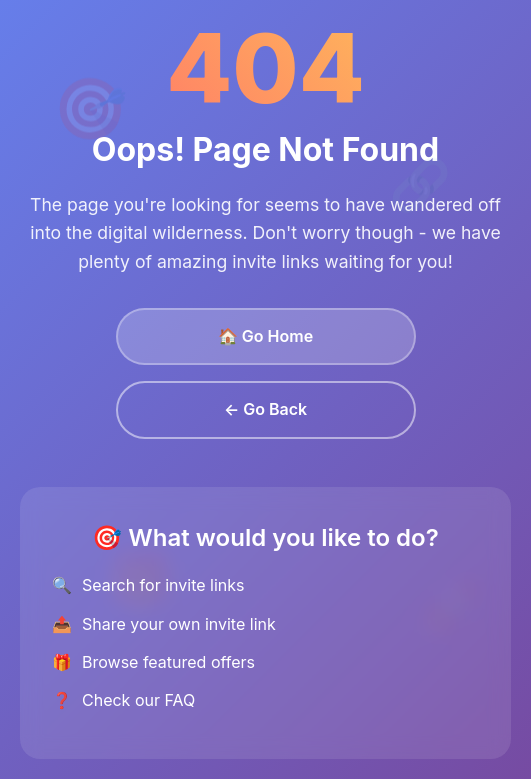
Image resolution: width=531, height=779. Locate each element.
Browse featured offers (168, 662)
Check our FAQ (138, 700)
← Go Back (265, 409)
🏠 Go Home (265, 336)
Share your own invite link (179, 624)
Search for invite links (163, 585)
